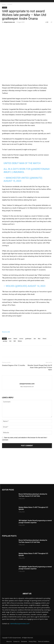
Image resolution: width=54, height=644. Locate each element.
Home (4, 4)
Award (15, 339)
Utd (10, 341)
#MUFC (7, 172)
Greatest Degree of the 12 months (14, 365)
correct (21, 339)
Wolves (20, 341)
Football (10, 4)
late (35, 339)
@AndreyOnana (40, 169)
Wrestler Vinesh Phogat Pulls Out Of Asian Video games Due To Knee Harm (40, 368)
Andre (10, 339)
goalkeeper (28, 339)
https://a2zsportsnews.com (27, 387)
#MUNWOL (19, 172)
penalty (5, 341)
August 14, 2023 (37, 286)
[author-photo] (27, 380)
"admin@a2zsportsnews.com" (20, 624)
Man (39, 339)
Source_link (6, 332)
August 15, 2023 (12, 181)
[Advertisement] (27, 469)
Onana (44, 339)
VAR (15, 341)
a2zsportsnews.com (9, 22)
